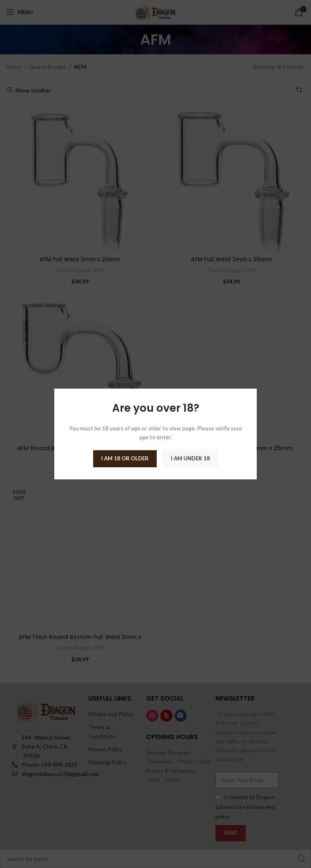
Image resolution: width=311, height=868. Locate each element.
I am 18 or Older (125, 458)
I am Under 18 (190, 458)
